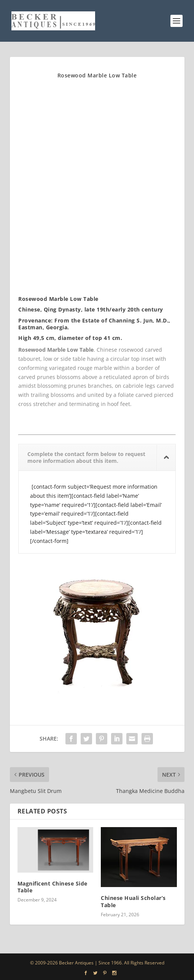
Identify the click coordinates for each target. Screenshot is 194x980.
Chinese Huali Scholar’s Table (133, 901)
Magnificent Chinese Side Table (52, 887)
